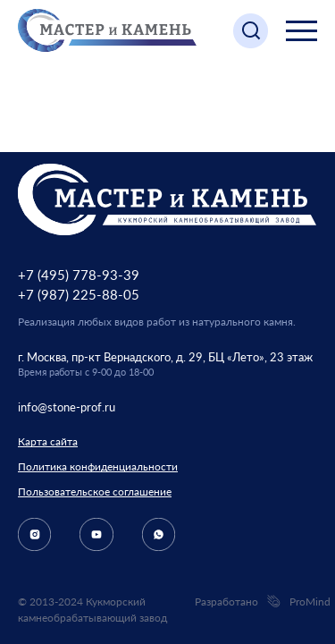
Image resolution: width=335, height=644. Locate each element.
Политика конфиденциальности (98, 466)
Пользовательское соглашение (95, 491)
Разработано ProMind (256, 602)
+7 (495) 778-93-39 (79, 275)
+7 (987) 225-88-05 (79, 294)
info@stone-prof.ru (67, 407)
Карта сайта (48, 441)
